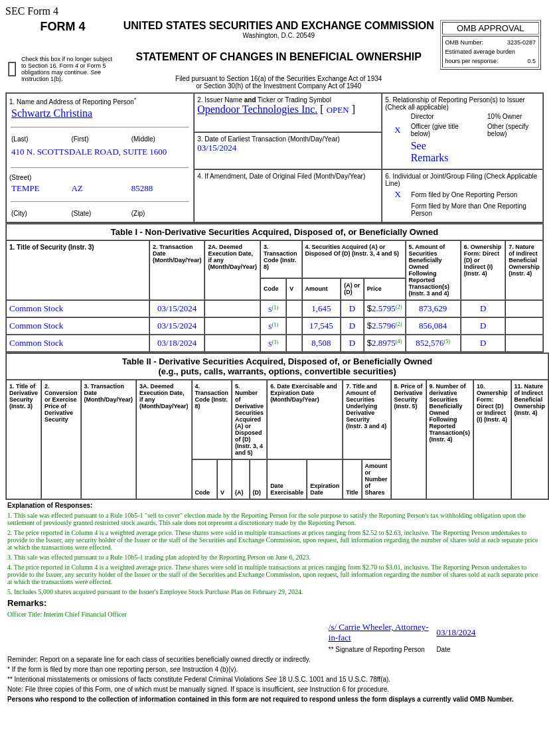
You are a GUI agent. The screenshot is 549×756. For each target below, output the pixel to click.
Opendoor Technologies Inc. (257, 109)
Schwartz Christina (52, 113)
